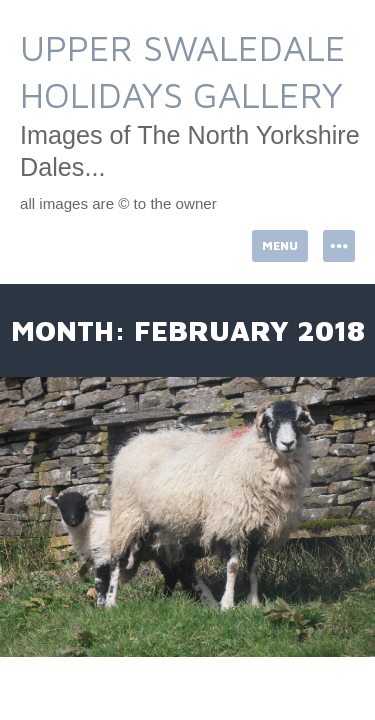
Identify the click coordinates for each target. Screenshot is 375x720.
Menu (280, 245)
